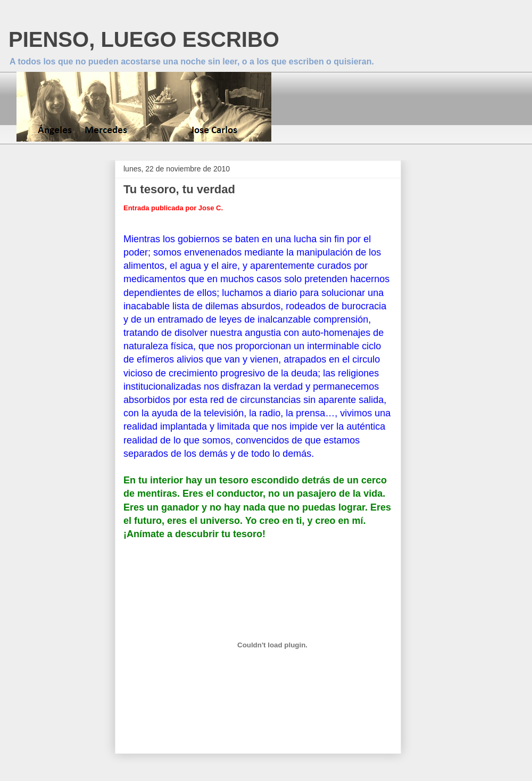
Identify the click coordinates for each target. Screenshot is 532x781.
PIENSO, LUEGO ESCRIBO (144, 39)
